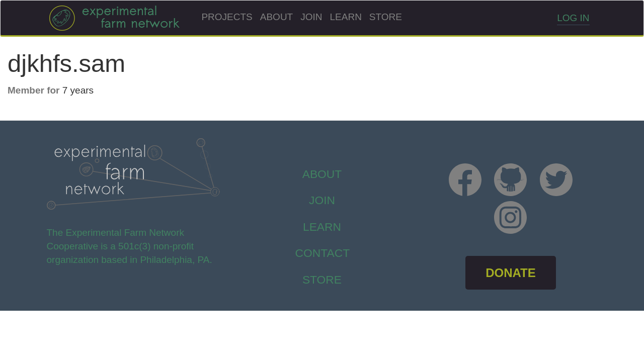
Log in (573, 18)
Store (386, 17)
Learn (346, 17)
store (322, 280)
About (276, 17)
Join (311, 17)
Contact (323, 253)
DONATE (511, 273)
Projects (227, 17)
